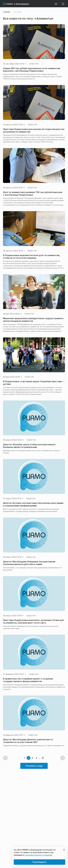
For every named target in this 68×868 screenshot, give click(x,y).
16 (43, 758)
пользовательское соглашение (39, 855)
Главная (7, 12)
